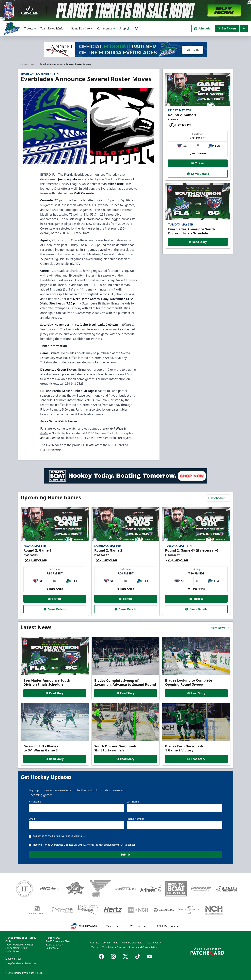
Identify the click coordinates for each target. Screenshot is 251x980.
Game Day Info (82, 28)
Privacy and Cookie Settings (144, 947)
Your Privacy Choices (114, 947)
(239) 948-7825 (14, 959)
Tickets (30, 28)
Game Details (198, 174)
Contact (94, 943)
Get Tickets (227, 28)
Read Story (198, 242)
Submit (126, 856)
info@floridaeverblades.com (21, 963)
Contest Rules (110, 943)
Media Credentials (132, 943)
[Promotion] (125, 10)
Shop (124, 28)
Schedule (202, 28)
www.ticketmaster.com (100, 362)
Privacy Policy (153, 943)
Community (106, 28)
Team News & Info (54, 28)
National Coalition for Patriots (81, 339)
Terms (95, 947)
